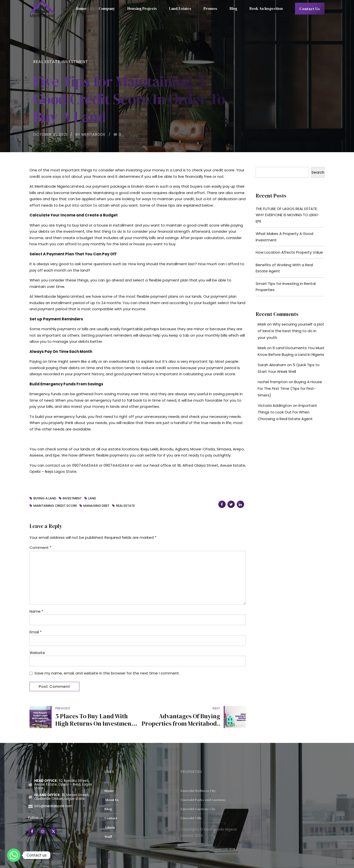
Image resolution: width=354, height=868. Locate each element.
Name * (36, 611)
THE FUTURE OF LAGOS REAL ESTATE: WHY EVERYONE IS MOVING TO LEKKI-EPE (288, 215)
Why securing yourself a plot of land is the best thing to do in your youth (291, 331)
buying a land (45, 499)
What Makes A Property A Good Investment (284, 237)
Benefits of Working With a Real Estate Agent (284, 268)
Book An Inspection (266, 8)
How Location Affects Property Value (289, 252)
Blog (233, 8)
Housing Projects (142, 8)
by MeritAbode (90, 134)
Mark (262, 324)
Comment (40, 548)
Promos (210, 8)
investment (72, 499)
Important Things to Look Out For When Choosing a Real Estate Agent (287, 412)
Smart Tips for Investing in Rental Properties (286, 287)
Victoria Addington (275, 405)
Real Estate (125, 506)
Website (37, 653)
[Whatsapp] (14, 855)
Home (81, 8)
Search (318, 172)
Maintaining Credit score (55, 506)
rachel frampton (273, 382)
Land (92, 499)
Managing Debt (96, 506)
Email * (36, 632)
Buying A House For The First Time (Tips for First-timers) (290, 388)
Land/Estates (180, 8)
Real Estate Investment (61, 62)
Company (107, 8)
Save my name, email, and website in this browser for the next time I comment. (107, 673)
